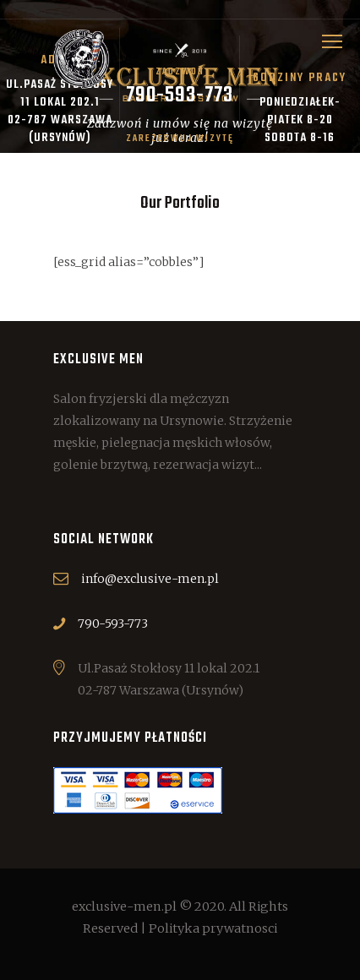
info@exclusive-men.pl (150, 579)
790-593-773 (113, 623)
